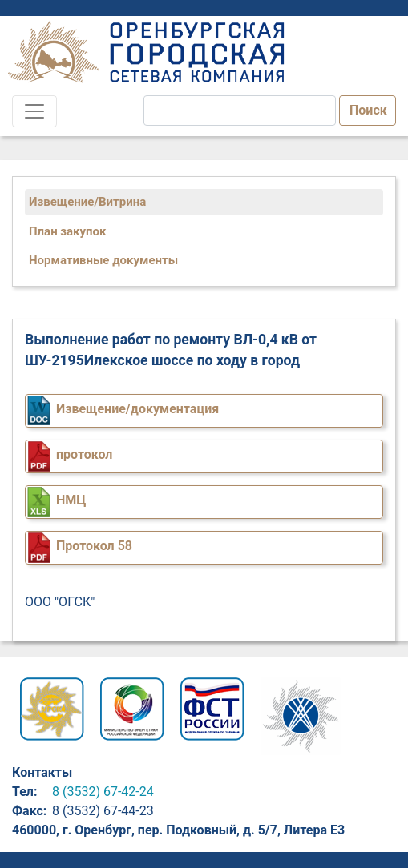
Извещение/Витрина (87, 202)
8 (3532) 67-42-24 (103, 792)
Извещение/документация (137, 409)
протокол (84, 454)
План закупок (68, 231)
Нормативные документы (103, 260)
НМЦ (71, 500)
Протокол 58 (94, 546)
